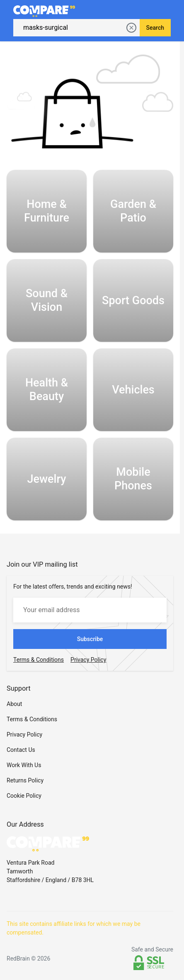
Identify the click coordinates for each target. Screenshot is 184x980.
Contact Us (21, 750)
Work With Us (24, 765)
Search (155, 28)
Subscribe (90, 639)
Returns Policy (25, 780)
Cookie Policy (24, 796)
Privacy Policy (24, 734)
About (14, 704)
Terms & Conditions (32, 719)
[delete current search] (131, 28)
